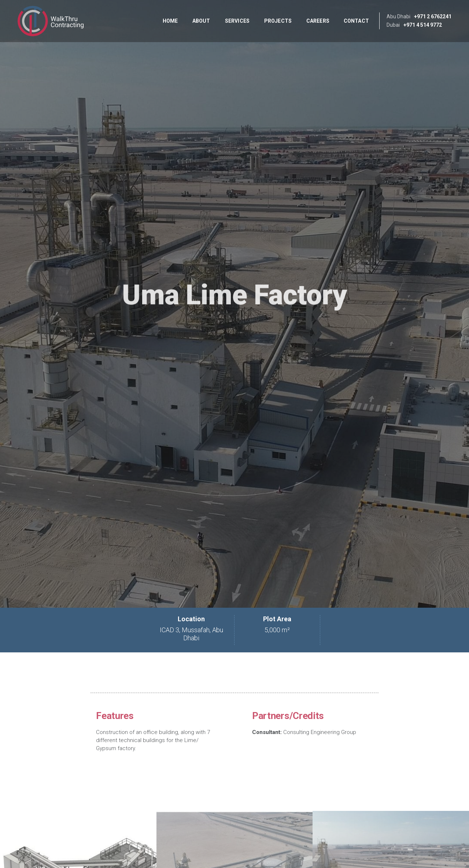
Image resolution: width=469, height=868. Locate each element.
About (201, 21)
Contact (356, 21)
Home (170, 21)
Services (237, 21)
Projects (278, 21)
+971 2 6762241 (433, 16)
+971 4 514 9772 (423, 25)
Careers (318, 21)
